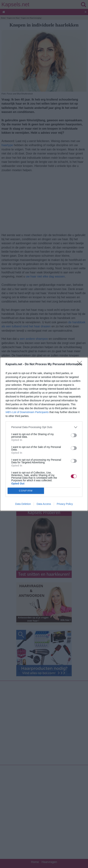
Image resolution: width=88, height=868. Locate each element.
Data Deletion (23, 504)
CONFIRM (26, 490)
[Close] (81, 364)
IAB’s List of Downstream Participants (27, 412)
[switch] (74, 435)
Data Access (44, 504)
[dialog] (44, 434)
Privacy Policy (65, 504)
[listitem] (44, 427)
